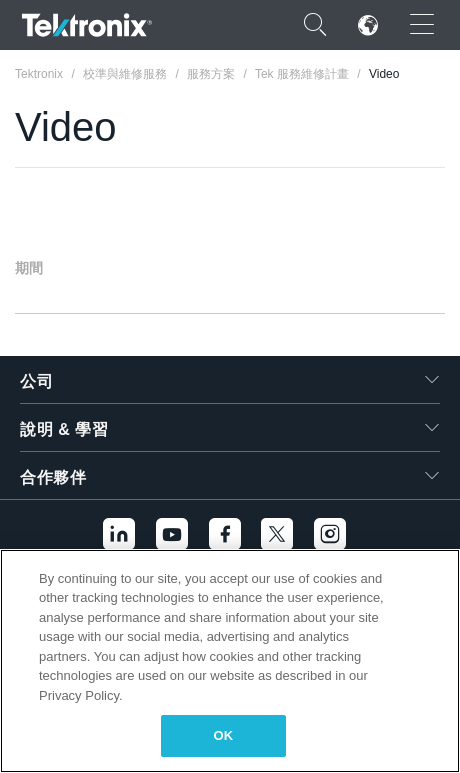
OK (224, 735)
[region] (230, 661)
